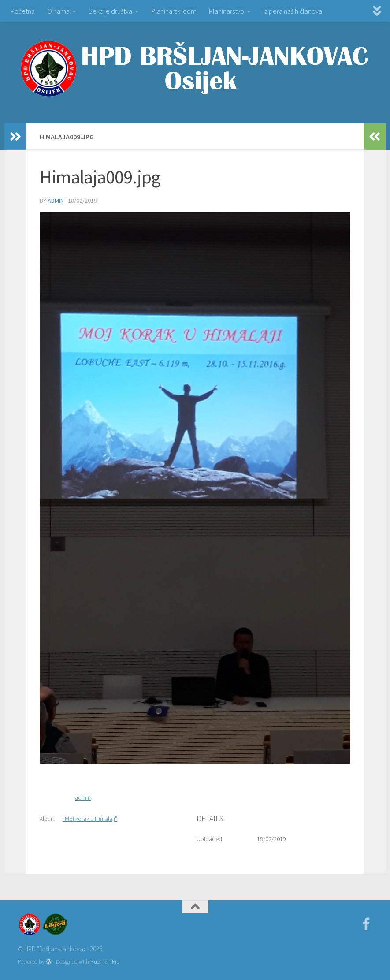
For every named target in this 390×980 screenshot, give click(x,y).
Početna (23, 11)
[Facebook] (366, 924)
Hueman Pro (105, 962)
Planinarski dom (174, 11)
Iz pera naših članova (293, 11)
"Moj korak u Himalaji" (90, 819)
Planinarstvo (227, 11)
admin (56, 201)
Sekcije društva (110, 11)
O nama (58, 11)
